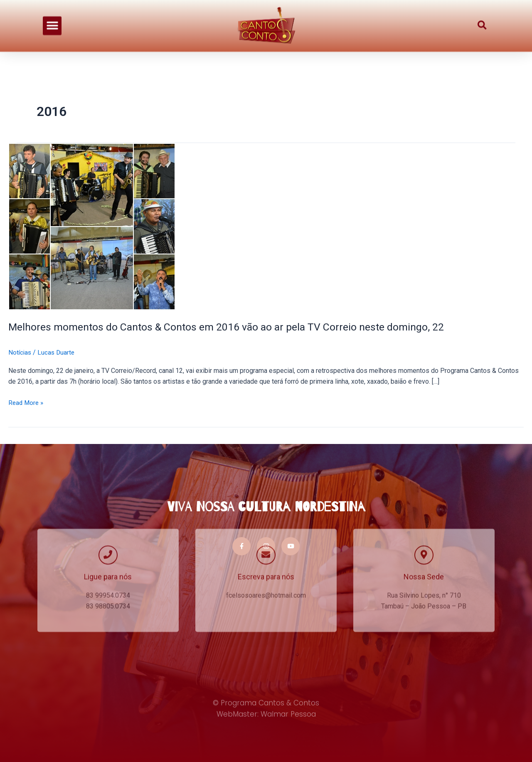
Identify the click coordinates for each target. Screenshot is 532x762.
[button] (52, 18)
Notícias (20, 352)
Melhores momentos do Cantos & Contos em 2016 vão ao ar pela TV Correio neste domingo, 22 (236, 327)
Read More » (27, 402)
